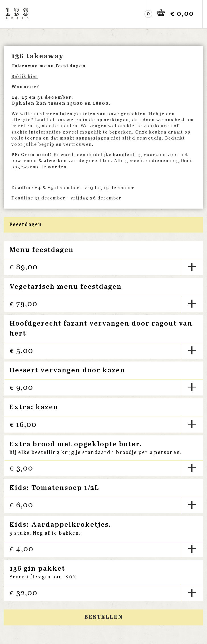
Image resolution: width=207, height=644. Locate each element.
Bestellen (104, 617)
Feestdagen (26, 225)
